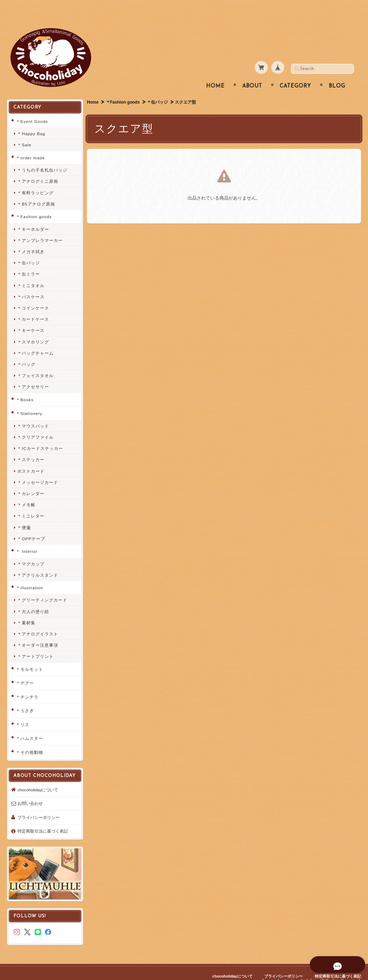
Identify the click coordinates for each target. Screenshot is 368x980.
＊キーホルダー (33, 215)
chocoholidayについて (38, 780)
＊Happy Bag (31, 120)
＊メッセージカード (38, 468)
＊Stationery (29, 400)
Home (215, 73)
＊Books (25, 386)
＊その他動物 (29, 739)
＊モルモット (29, 655)
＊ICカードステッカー (40, 435)
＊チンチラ (27, 683)
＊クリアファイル (35, 423)
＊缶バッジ (158, 89)
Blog (337, 73)
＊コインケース (33, 294)
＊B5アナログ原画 (36, 190)
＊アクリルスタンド (38, 561)
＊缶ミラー (29, 260)
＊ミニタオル (31, 272)
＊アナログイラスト (38, 620)
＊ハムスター (29, 725)
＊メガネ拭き (31, 238)
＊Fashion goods (123, 89)
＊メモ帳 (26, 491)
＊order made (30, 144)
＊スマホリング (33, 328)
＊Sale (24, 131)
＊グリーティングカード (42, 586)
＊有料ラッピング (35, 179)
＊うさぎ (25, 697)
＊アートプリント (35, 643)
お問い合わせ (30, 794)
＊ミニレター (31, 502)
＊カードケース (33, 305)
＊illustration (29, 574)
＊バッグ (26, 351)
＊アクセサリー (33, 373)
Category (295, 73)
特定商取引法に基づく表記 (43, 822)
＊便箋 (24, 513)
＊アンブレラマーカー (40, 226)
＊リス (23, 711)
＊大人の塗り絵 (33, 597)
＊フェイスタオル (35, 362)
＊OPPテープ (31, 525)
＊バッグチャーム (35, 339)
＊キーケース (31, 317)
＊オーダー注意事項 (38, 631)
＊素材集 (26, 609)
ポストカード (31, 457)
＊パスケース (31, 283)
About (252, 73)
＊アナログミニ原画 (38, 168)
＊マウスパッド (33, 412)
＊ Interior (27, 538)
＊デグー (25, 669)
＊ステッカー (31, 446)
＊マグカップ (31, 550)
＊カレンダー (31, 480)
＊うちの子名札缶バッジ (42, 156)
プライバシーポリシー (39, 808)
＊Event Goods (32, 107)
